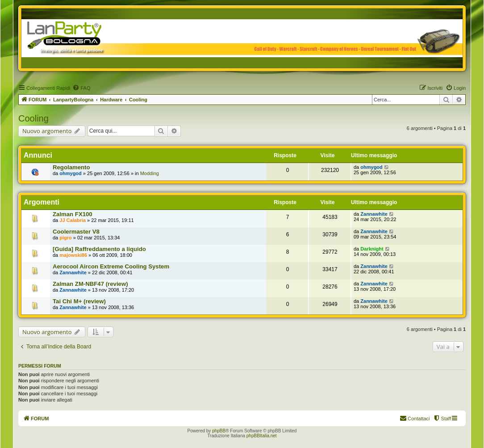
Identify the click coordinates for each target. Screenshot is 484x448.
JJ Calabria (73, 220)
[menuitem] (81, 88)
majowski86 (73, 255)
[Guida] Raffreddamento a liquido (99, 249)
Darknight (372, 249)
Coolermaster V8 (76, 232)
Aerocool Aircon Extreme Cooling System (111, 266)
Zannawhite (374, 214)
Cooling (33, 118)
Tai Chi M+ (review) (79, 301)
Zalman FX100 (73, 214)
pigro (66, 238)
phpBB (219, 431)
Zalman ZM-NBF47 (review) (90, 284)
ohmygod (71, 173)
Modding (150, 173)
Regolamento (71, 167)
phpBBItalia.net (262, 436)
